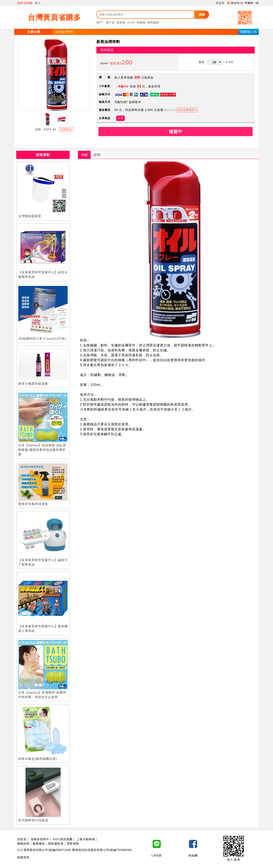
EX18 (131, 23)
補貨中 (176, 132)
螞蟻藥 (141, 23)
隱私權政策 (56, 844)
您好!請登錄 (25, 3)
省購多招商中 (40, 839)
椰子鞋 (110, 23)
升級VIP (123, 86)
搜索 (202, 15)
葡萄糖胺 (153, 23)
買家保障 (73, 844)
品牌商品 (66, 129)
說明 (97, 155)
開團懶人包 (249, 32)
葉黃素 (121, 23)
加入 (38, 3)
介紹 (84, 155)
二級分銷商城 (86, 839)
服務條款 (39, 844)
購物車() (235, 3)
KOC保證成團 (63, 839)
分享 (120, 118)
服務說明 (23, 844)
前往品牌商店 (186, 110)
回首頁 (220, 3)
